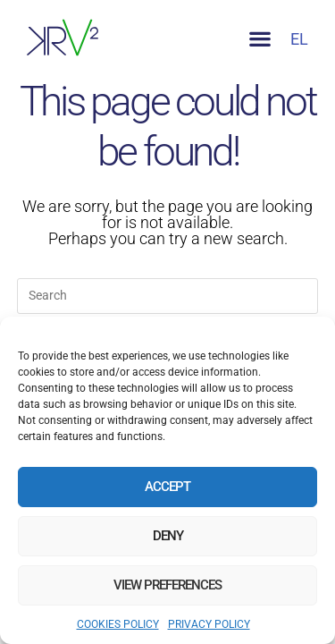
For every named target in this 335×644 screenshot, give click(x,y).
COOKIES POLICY (118, 624)
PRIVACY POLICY (209, 624)
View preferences (167, 585)
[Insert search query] (168, 296)
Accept (167, 487)
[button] (260, 39)
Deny (168, 536)
